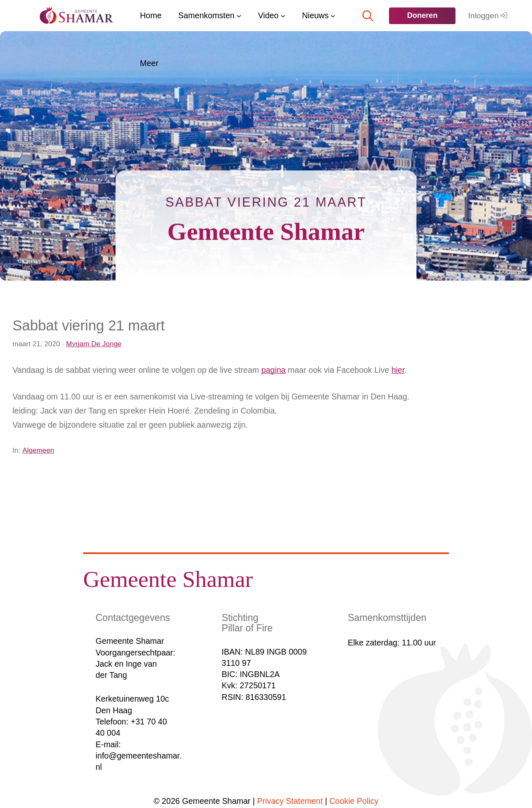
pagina (274, 370)
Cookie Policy (354, 801)
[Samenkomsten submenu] (239, 16)
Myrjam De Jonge (94, 344)
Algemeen (38, 450)
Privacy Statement (290, 801)
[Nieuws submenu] (333, 16)
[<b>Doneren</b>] (422, 16)
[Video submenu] (283, 16)
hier (398, 370)
